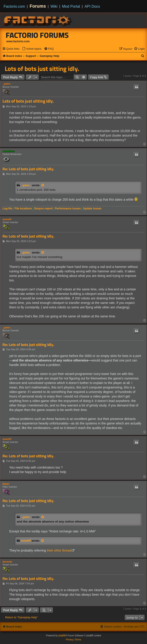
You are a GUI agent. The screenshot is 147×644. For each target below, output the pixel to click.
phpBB (62, 636)
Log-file (7, 209)
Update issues (92, 209)
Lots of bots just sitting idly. (42, 69)
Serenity (7, 562)
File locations (23, 209)
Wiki (54, 6)
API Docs (92, 6)
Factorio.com (14, 6)
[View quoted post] (43, 185)
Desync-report (43, 209)
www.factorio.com (18, 41)
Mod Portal (71, 6)
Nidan (6, 484)
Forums (38, 6)
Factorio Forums (37, 35)
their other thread (59, 550)
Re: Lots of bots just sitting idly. (28, 169)
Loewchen (9, 151)
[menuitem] (32, 49)
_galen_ (7, 84)
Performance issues (68, 209)
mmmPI (7, 219)
